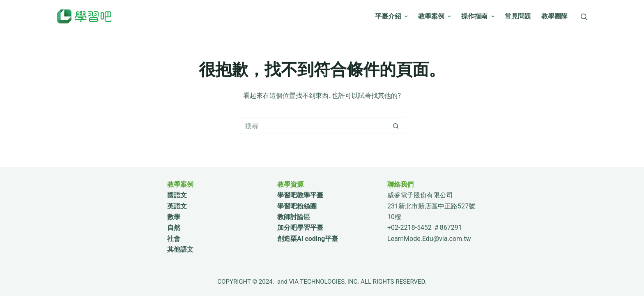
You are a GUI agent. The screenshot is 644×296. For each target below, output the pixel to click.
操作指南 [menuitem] (479, 16)
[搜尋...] (314, 126)
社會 (174, 239)
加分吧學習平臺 (300, 228)
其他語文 (180, 249)
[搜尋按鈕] (396, 126)
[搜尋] (584, 17)
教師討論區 (294, 217)
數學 (174, 217)
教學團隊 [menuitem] (554, 16)
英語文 (177, 206)
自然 (174, 228)
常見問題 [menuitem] (518, 16)
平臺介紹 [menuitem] (392, 16)
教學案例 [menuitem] (436, 16)
